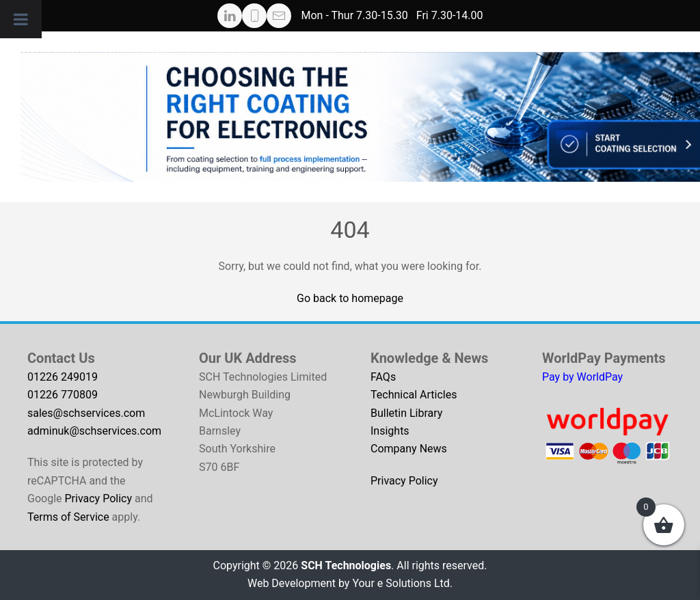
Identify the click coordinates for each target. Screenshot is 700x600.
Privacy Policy (98, 499)
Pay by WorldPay (582, 377)
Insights (390, 431)
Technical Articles (414, 395)
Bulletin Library (406, 413)
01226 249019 (63, 377)
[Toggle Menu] (21, 19)
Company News (409, 449)
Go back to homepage (350, 298)
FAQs (383, 377)
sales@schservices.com (86, 413)
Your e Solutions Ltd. (402, 583)
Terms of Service (68, 517)
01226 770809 (63, 395)
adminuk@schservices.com (94, 431)
